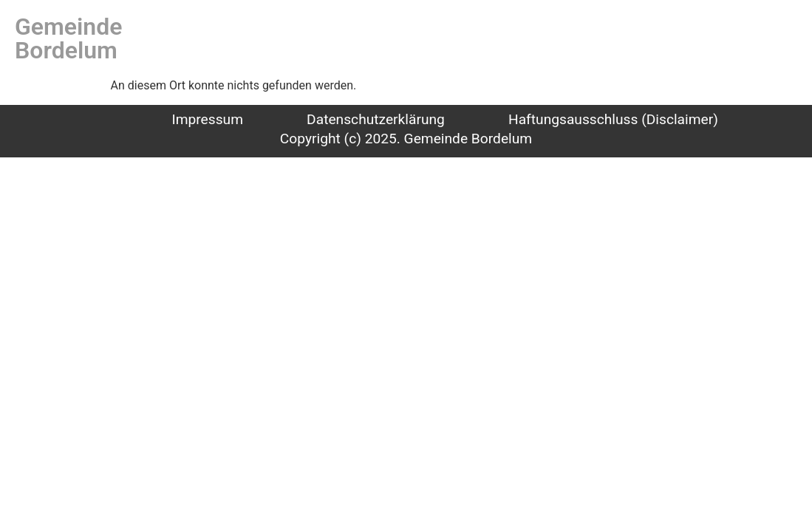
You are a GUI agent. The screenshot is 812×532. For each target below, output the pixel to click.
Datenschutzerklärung (376, 119)
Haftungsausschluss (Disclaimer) (613, 119)
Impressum (207, 119)
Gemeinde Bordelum (68, 38)
